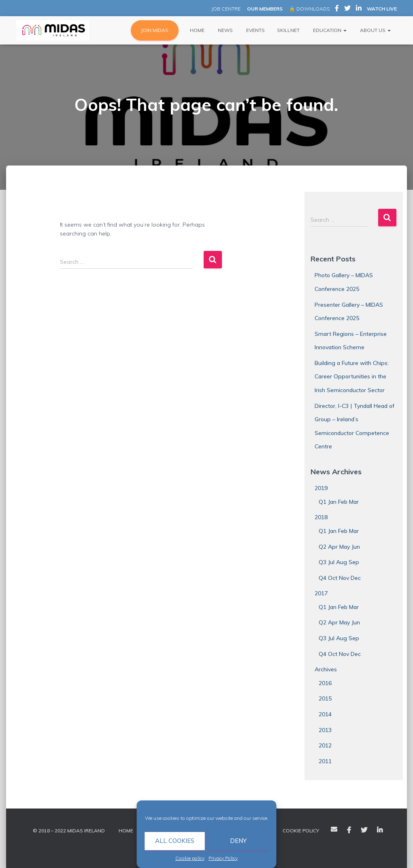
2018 (321, 517)
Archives (326, 669)
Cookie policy (190, 858)
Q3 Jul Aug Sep (339, 562)
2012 (325, 745)
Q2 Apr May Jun (339, 547)
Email (334, 829)
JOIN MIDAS (155, 30)
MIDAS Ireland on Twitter (347, 9)
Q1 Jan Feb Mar (339, 502)
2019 (321, 488)
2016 (325, 683)
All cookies (175, 841)
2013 (325, 730)
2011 (325, 761)
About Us (375, 30)
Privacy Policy (223, 858)
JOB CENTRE (225, 9)
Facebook (349, 830)
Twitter (364, 830)
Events (255, 30)
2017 (321, 593)
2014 (325, 714)
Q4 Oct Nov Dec (340, 578)
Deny (238, 841)
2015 (325, 698)
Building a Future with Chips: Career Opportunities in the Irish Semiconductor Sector (352, 377)
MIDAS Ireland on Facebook (337, 9)
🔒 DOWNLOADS (309, 9)
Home (197, 30)
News (225, 30)
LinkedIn (380, 830)
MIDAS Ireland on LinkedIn (359, 9)
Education (329, 30)
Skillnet (288, 30)
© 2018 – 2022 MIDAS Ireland (69, 831)
